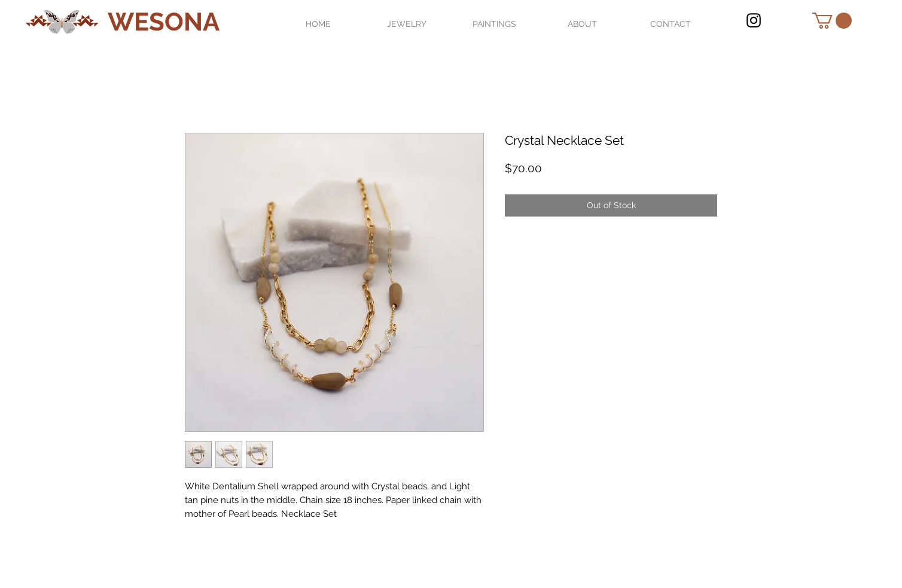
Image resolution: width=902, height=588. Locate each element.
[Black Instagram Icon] (754, 20)
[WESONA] (164, 22)
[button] (832, 21)
